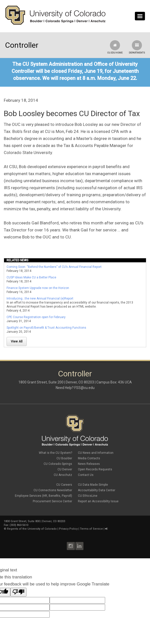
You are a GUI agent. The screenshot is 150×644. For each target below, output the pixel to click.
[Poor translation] (18, 592)
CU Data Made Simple (93, 485)
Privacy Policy (68, 529)
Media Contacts (89, 458)
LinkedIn (79, 546)
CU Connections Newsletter (53, 490)
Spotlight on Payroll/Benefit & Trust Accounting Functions (46, 328)
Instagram (71, 546)
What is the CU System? (55, 453)
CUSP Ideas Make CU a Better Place (31, 277)
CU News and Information (96, 453)
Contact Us (86, 475)
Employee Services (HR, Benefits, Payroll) (43, 496)
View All (17, 341)
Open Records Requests (95, 469)
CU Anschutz (63, 475)
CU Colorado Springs (58, 464)
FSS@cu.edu (84, 388)
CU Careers (64, 485)
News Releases (89, 464)
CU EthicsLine (88, 496)
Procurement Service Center (52, 501)
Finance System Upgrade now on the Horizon (38, 288)
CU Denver (65, 469)
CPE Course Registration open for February (36, 317)
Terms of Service (91, 529)
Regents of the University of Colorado (32, 529)
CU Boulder (64, 458)
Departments (137, 47)
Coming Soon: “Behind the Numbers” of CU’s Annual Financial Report (54, 267)
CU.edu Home (115, 47)
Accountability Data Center (97, 490)
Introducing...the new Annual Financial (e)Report (40, 299)
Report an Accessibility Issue (98, 501)
